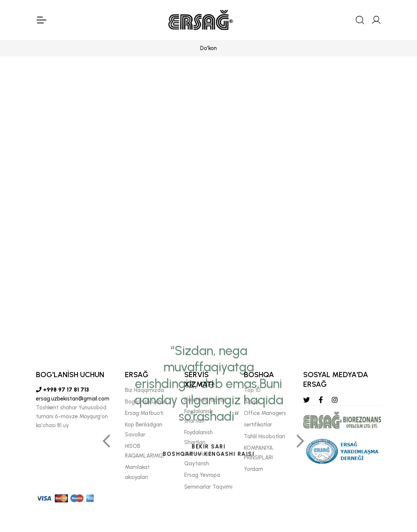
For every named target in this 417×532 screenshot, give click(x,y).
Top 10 (252, 390)
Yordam (254, 469)
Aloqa (251, 402)
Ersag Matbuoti (144, 413)
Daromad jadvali (205, 400)
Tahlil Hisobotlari (264, 436)
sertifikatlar (258, 425)
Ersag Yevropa (202, 475)
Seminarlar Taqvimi (208, 487)
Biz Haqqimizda (144, 390)
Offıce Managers (265, 413)
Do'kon (208, 48)
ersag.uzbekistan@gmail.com (73, 399)
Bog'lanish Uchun (146, 402)
